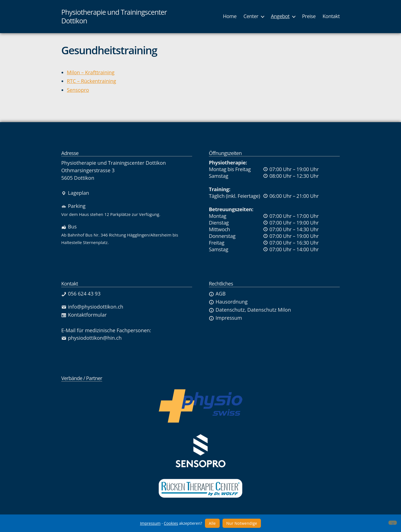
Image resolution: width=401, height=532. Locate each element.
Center (251, 16)
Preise (309, 16)
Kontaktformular (84, 315)
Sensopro (78, 90)
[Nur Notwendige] (393, 523)
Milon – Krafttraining (91, 72)
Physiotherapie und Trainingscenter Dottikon (114, 17)
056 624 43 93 (81, 294)
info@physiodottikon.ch (92, 307)
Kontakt (331, 16)
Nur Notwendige (242, 523)
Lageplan (75, 193)
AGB (217, 294)
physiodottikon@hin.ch (91, 338)
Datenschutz (227, 310)
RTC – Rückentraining (91, 81)
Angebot (280, 16)
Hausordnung (228, 302)
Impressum (225, 318)
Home (230, 16)
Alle (212, 523)
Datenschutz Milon (269, 310)
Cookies (171, 523)
